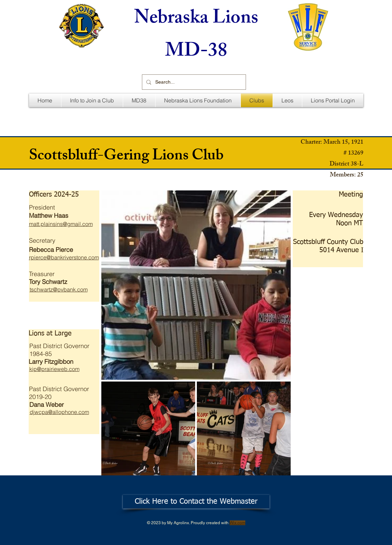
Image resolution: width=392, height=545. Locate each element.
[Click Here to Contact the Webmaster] (196, 502)
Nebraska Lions (196, 20)
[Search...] (193, 82)
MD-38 (196, 53)
